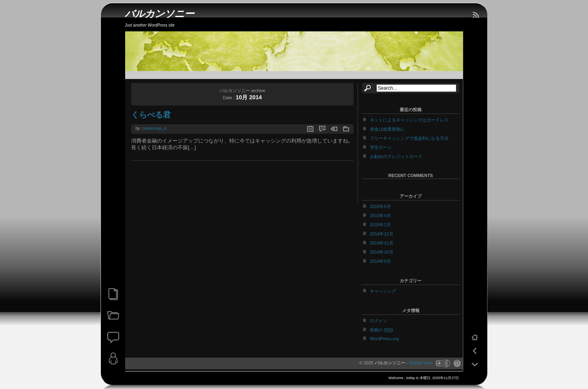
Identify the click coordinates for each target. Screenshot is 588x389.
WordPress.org (384, 339)
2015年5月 (380, 206)
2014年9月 (380, 261)
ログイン (379, 321)
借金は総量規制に (387, 129)
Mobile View (421, 363)
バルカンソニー (160, 14)
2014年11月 (382, 243)
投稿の (382, 330)
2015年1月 (380, 225)
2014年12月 (382, 234)
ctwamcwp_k (154, 128)
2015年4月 (380, 216)
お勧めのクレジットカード (396, 156)
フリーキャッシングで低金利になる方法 (409, 138)
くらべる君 (151, 115)
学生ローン (381, 147)
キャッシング (383, 291)
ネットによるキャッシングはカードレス (409, 120)
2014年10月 (382, 252)
